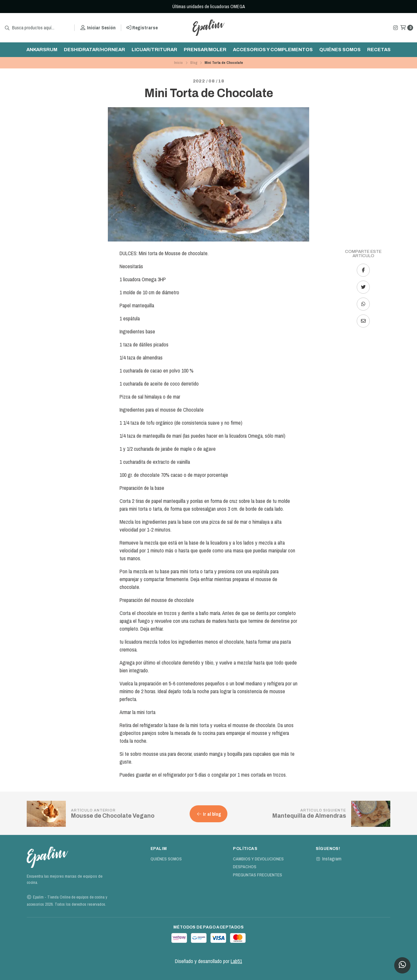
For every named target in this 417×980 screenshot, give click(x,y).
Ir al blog (208, 814)
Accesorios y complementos (273, 50)
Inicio (178, 63)
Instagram (329, 859)
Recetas (379, 50)
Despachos (245, 867)
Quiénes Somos (340, 50)
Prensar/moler (205, 50)
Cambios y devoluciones (258, 859)
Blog (194, 63)
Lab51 (236, 961)
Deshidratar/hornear (94, 50)
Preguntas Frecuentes (258, 875)
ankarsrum (42, 50)
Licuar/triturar (154, 50)
